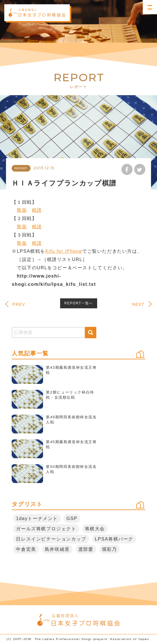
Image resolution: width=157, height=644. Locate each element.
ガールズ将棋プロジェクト (46, 529)
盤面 (22, 210)
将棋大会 (95, 529)
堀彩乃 (110, 549)
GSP (72, 518)
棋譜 (37, 210)
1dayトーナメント (37, 518)
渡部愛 (86, 549)
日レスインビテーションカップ (51, 539)
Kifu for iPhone (64, 251)
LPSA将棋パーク (114, 539)
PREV (19, 305)
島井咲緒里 (57, 549)
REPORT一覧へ (79, 303)
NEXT (138, 305)
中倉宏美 (26, 549)
